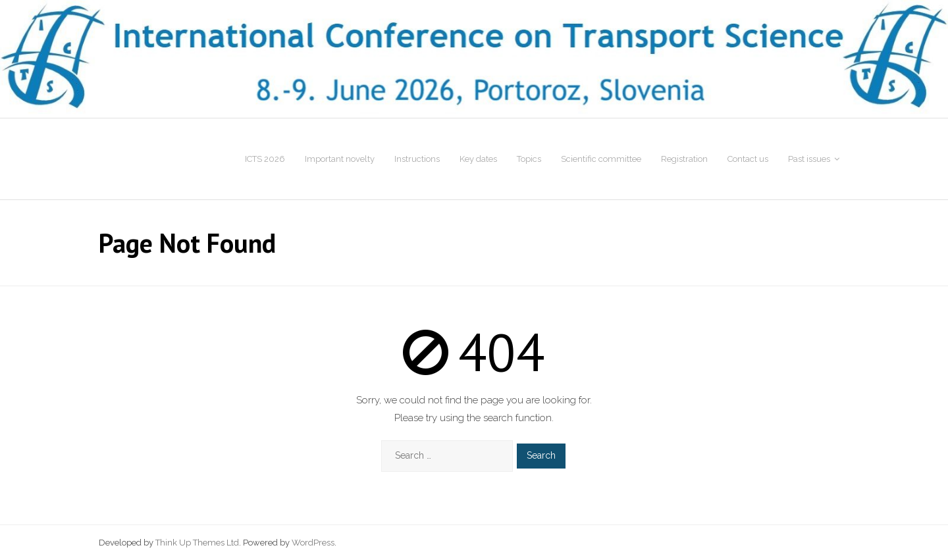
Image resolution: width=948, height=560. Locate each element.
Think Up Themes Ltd (197, 543)
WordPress (313, 543)
